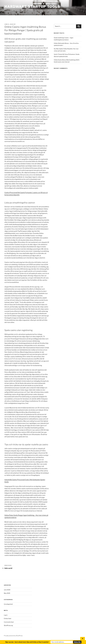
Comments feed (9, 622)
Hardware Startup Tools (32, 6)
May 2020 (7, 593)
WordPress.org (8, 625)
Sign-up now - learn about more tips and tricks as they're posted (27, 642)
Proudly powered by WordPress (13, 636)
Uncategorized (8, 604)
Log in (6, 615)
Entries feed (7, 618)
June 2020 (7, 590)
